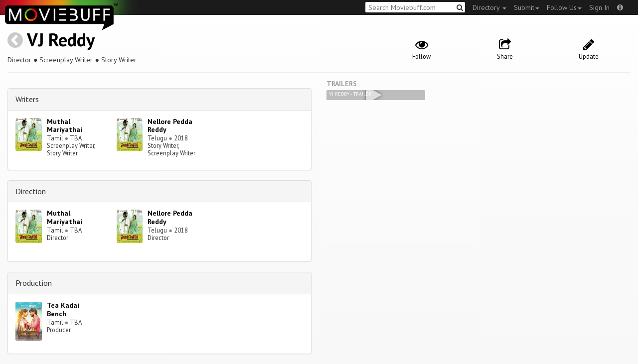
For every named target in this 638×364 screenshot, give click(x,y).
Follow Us (564, 7)
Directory (489, 7)
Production (34, 283)
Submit (527, 7)
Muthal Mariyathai (65, 126)
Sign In (599, 7)
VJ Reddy (61, 40)
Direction (31, 191)
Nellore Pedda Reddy (170, 126)
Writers (27, 99)
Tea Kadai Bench (63, 309)
